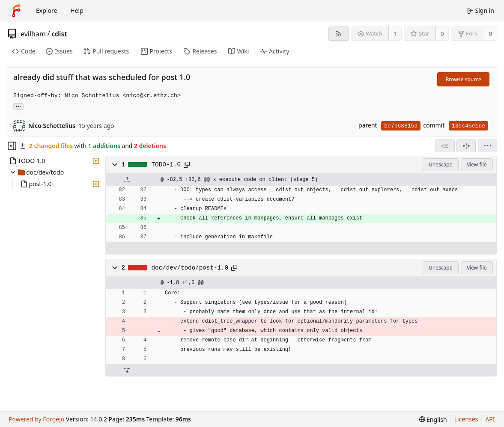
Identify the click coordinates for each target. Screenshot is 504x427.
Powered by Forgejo (36, 419)
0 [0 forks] (490, 34)
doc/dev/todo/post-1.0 (190, 268)
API (490, 419)
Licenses (466, 419)
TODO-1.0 (166, 165)
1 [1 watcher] (395, 34)
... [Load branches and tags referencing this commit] (18, 106)
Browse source (463, 79)
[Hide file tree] (12, 146)
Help (77, 10)
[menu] (488, 146)
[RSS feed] (338, 34)
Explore (46, 10)
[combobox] (445, 146)
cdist (59, 34)
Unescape (440, 165)
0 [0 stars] (442, 34)
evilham (33, 34)
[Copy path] (187, 165)
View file (477, 165)
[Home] (16, 11)
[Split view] (466, 146)
